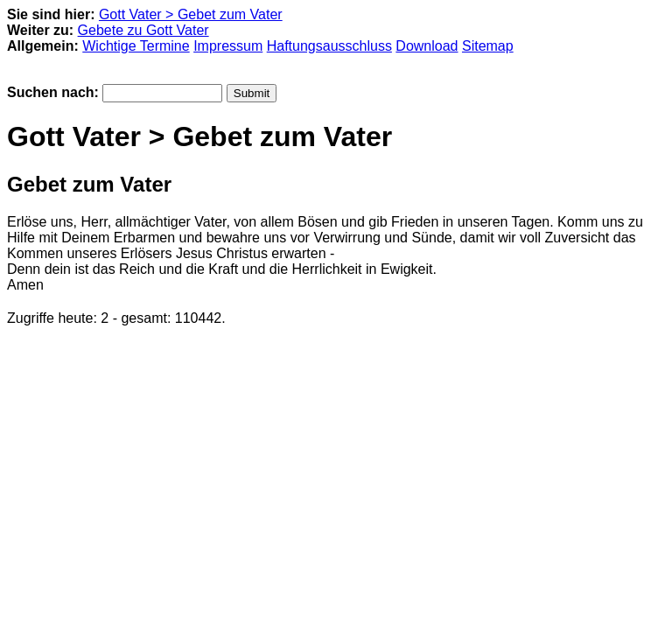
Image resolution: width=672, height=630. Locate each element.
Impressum (228, 46)
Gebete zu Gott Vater (143, 30)
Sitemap (488, 46)
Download (427, 46)
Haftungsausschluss (329, 46)
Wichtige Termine (136, 46)
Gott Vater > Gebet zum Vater (191, 14)
